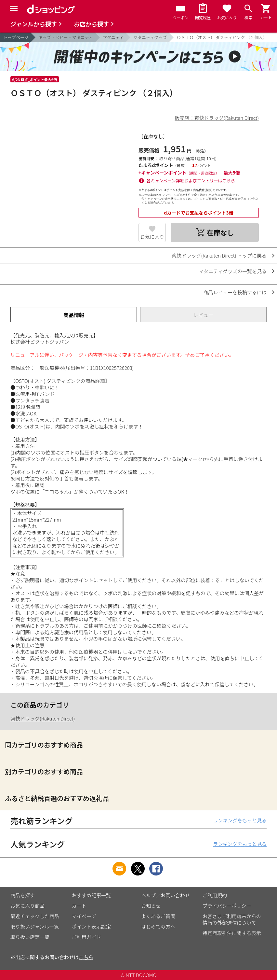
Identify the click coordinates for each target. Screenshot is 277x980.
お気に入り (152, 237)
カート (79, 906)
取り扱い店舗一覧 (30, 937)
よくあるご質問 (158, 916)
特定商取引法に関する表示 (232, 933)
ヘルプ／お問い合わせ (165, 895)
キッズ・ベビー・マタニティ (66, 37)
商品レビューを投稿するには (235, 292)
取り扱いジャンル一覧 (35, 926)
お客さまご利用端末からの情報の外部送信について (232, 919)
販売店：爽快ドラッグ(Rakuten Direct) (217, 118)
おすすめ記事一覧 (91, 895)
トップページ (16, 37)
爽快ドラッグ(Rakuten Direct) (43, 718)
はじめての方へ (158, 926)
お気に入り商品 (27, 906)
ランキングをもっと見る (240, 820)
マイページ (84, 916)
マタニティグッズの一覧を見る (233, 271)
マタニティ (113, 37)
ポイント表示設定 (91, 926)
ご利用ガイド (86, 937)
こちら (86, 957)
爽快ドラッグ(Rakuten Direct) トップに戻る (219, 255)
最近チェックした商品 (35, 916)
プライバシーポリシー (227, 906)
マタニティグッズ (150, 37)
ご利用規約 (215, 895)
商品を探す (23, 895)
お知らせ (151, 906)
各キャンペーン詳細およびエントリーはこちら (191, 181)
